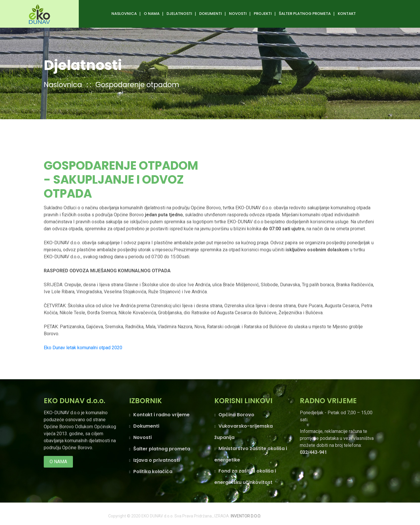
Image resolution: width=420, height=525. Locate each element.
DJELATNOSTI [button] (179, 14)
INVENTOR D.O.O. (246, 516)
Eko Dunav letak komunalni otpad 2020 (83, 348)
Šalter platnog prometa (162, 449)
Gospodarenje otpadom (137, 85)
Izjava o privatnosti (156, 460)
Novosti (238, 14)
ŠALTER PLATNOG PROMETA (305, 14)
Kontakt (347, 14)
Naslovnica (124, 14)
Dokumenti (211, 14)
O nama (58, 462)
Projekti (263, 14)
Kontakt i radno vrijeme (161, 415)
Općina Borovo (236, 415)
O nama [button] (152, 14)
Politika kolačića (153, 472)
